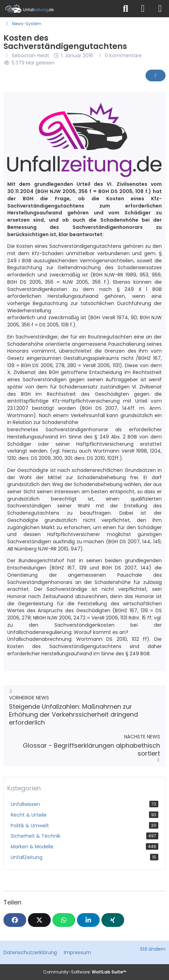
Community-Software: (85, 972)
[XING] (113, 920)
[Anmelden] (143, 9)
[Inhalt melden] (156, 75)
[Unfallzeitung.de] (59, 9)
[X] (39, 920)
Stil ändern (153, 949)
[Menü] (160, 9)
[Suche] (126, 9)
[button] (88, 920)
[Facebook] (15, 920)
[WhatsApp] (64, 920)
